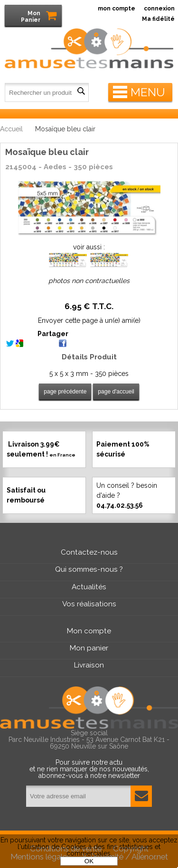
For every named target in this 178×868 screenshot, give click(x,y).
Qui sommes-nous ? (89, 569)
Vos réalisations (89, 604)
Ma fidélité (158, 19)
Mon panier (89, 648)
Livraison (89, 665)
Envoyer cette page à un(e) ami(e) (89, 320)
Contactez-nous (89, 552)
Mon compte (89, 631)
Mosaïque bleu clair (47, 152)
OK (89, 861)
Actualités (89, 587)
